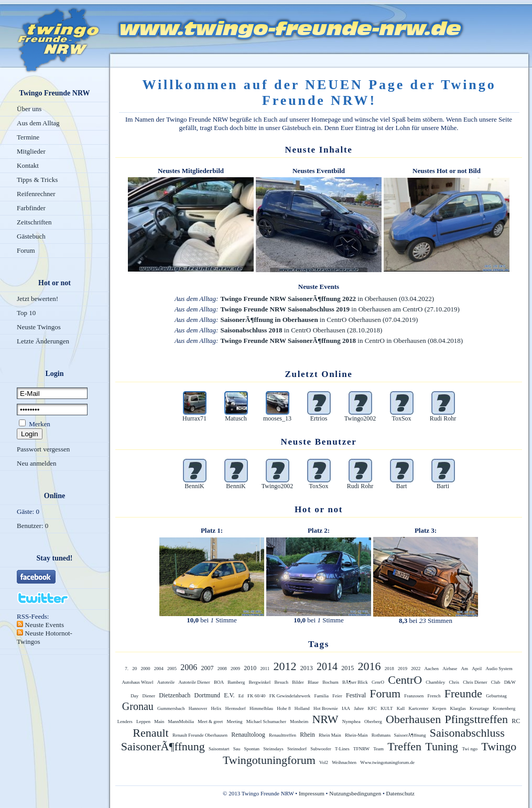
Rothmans (382, 735)
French (434, 696)
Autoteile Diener (194, 682)
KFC (373, 708)
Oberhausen (413, 719)
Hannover (198, 708)
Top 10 (26, 313)
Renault (150, 733)
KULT (387, 708)
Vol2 (324, 762)
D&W (510, 682)
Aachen (431, 669)
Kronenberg (504, 708)
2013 (307, 668)
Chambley (435, 682)
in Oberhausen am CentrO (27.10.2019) (340, 309)
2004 (159, 669)
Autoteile (166, 682)
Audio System (499, 669)
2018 (389, 669)
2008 (222, 669)
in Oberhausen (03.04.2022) (327, 299)
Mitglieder (31, 151)
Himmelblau (261, 708)
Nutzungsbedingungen (355, 793)
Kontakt (28, 165)
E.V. (229, 695)
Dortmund (207, 695)
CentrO (405, 680)
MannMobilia (181, 721)
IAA (346, 708)
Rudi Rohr (443, 418)
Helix (216, 708)
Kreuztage (479, 708)
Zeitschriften (34, 222)
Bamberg (236, 682)
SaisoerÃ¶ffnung (410, 735)
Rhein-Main (356, 735)
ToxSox (401, 418)
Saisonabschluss (467, 733)
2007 (208, 668)
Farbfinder (31, 208)
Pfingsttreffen (476, 719)
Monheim (299, 721)
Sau (237, 749)
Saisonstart (219, 749)
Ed (241, 696)
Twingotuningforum (269, 760)
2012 (285, 666)
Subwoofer (321, 749)
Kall (401, 708)
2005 (172, 669)
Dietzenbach (175, 695)
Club (496, 682)
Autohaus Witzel (137, 682)
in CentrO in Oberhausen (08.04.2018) (341, 341)
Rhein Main (330, 735)
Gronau (138, 706)
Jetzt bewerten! (37, 299)
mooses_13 (277, 418)
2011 (265, 669)
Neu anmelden (36, 463)
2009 (235, 669)
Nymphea (351, 721)
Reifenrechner (36, 194)
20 (134, 669)
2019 (403, 669)
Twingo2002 (360, 418)
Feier (337, 696)
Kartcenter (419, 708)
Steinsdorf (297, 749)
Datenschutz (400, 793)
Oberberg (373, 721)
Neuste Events (44, 625)
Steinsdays (273, 749)
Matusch (236, 418)
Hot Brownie (326, 708)
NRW (325, 719)
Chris (454, 682)
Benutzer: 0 (32, 526)
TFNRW (361, 749)
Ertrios (319, 418)
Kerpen (439, 708)
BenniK (194, 486)
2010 (250, 668)
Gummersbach (171, 708)
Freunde (463, 693)
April (477, 669)
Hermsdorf (236, 708)
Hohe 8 (284, 708)
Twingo (499, 746)
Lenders (125, 721)
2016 (369, 666)
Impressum (312, 793)
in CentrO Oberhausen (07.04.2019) (319, 320)
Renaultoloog (248, 735)
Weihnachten (344, 762)
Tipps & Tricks (37, 180)
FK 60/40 (256, 696)
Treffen (404, 746)
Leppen (143, 721)
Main (159, 721)
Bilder (298, 682)
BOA (219, 682)
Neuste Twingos (39, 327)
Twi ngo (470, 749)
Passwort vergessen (43, 449)
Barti (443, 486)
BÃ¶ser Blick (355, 682)
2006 (189, 667)
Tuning (442, 746)
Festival (356, 695)
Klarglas (458, 708)
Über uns (29, 109)
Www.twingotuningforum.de (387, 762)
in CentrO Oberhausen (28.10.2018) (301, 330)
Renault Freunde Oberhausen (200, 735)
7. (127, 669)
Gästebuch (31, 236)
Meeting (234, 721)
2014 (327, 666)
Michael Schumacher (266, 721)
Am (464, 669)
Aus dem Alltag (38, 123)
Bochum (330, 682)
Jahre (359, 708)
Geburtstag (496, 696)
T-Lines (342, 749)
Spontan (252, 749)
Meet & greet (210, 721)
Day (134, 696)
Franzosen (414, 696)
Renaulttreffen (283, 735)
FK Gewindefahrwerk (290, 696)
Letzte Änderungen (43, 341)
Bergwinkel (259, 682)
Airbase (450, 669)
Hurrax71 (194, 418)
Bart (402, 486)
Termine (28, 137)
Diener (149, 696)
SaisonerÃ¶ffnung (163, 746)
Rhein (307, 735)
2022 (416, 669)
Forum (26, 250)
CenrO (378, 682)
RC (516, 721)
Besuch (282, 682)
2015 (348, 668)
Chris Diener (475, 682)
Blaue (313, 682)
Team (378, 749)
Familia (322, 696)
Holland (302, 708)
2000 (146, 669)
